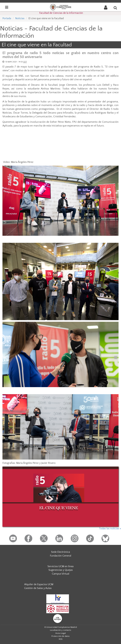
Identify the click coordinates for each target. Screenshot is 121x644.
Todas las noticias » (110, 529)
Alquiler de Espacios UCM (39, 584)
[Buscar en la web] (115, 8)
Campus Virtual (61, 574)
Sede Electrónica (60, 552)
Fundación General (61, 556)
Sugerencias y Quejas (61, 570)
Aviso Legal (60, 633)
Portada (7, 18)
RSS (61, 639)
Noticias (20, 18)
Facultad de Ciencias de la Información (61, 13)
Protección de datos (60, 636)
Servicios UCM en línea (60, 566)
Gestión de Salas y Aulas (38, 588)
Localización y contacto (60, 630)
